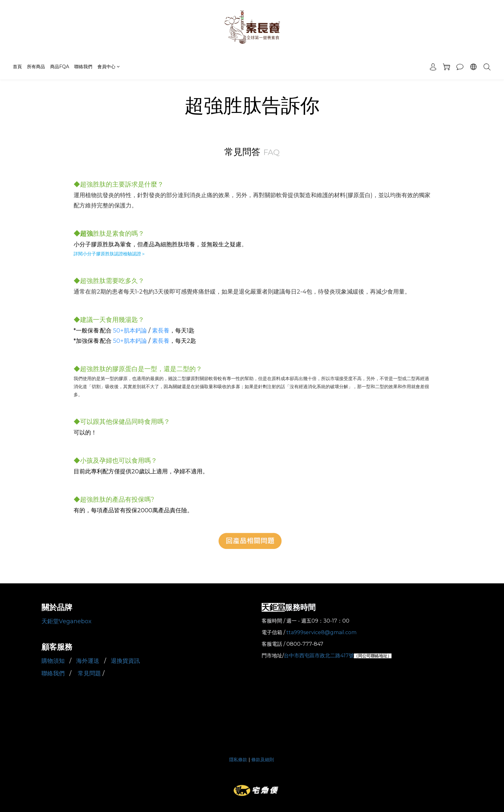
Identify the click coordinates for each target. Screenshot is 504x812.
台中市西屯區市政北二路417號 (319, 656)
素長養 (161, 331)
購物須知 (54, 661)
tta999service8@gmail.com (321, 632)
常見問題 (90, 673)
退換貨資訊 (126, 661)
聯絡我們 (83, 67)
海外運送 (89, 661)
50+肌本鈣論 (130, 331)
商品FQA (60, 67)
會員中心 (108, 67)
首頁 (17, 67)
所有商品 (36, 67)
